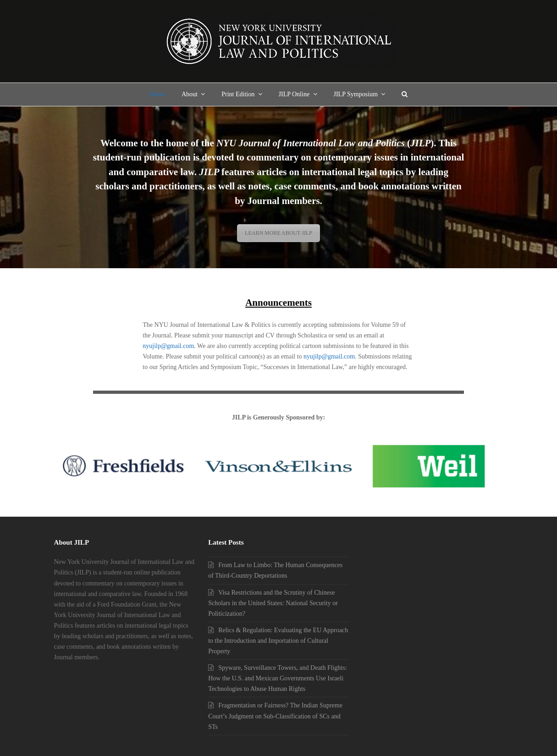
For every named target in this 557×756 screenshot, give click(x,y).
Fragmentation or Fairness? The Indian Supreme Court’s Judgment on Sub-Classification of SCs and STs (275, 716)
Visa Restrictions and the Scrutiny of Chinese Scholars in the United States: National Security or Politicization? (273, 603)
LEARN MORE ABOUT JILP (278, 233)
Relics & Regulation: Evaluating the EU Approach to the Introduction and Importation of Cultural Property (278, 641)
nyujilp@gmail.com (168, 346)
